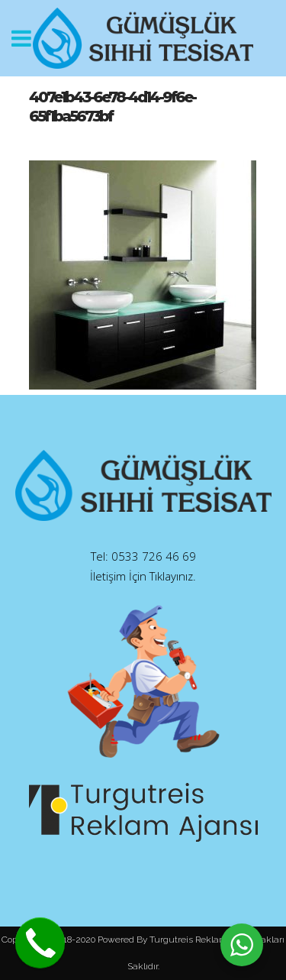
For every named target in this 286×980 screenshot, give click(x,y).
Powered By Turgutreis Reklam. (163, 940)
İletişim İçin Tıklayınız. (143, 576)
